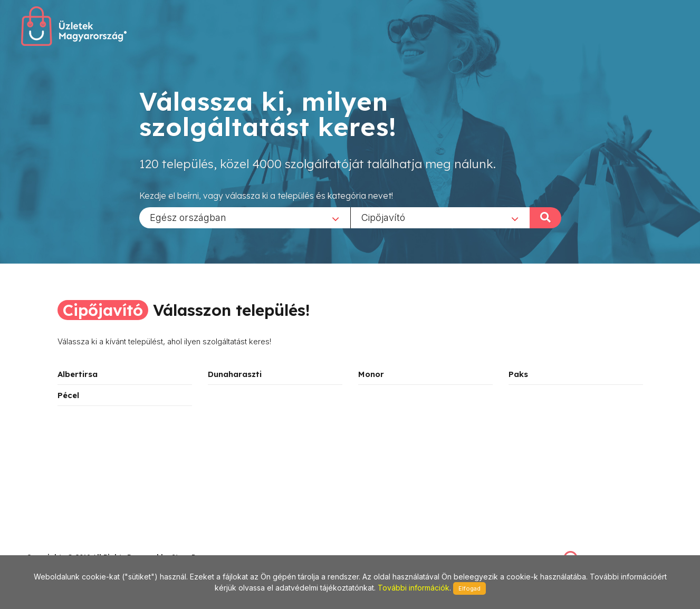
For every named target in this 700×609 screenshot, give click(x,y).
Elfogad (469, 588)
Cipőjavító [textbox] (383, 217)
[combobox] (245, 217)
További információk (414, 588)
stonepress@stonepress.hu (69, 545)
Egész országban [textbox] (188, 217)
